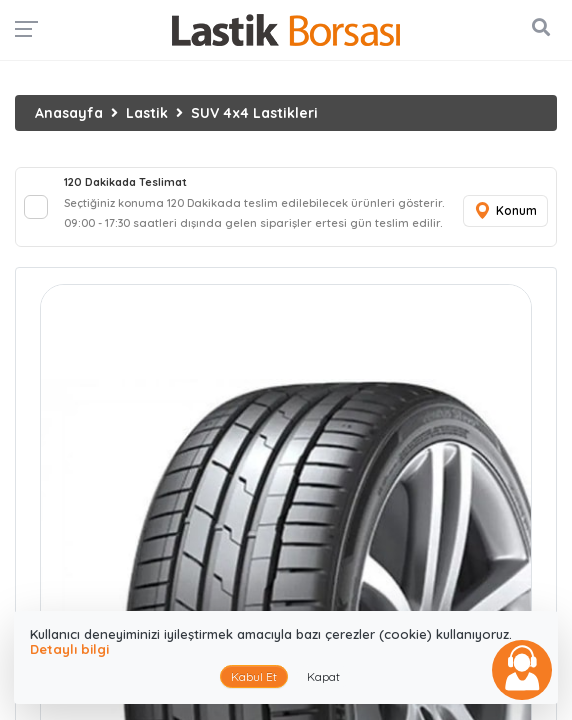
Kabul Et (254, 676)
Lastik (147, 113)
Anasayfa (69, 113)
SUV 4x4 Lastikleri (254, 113)
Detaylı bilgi (69, 649)
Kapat (323, 676)
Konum (505, 211)
